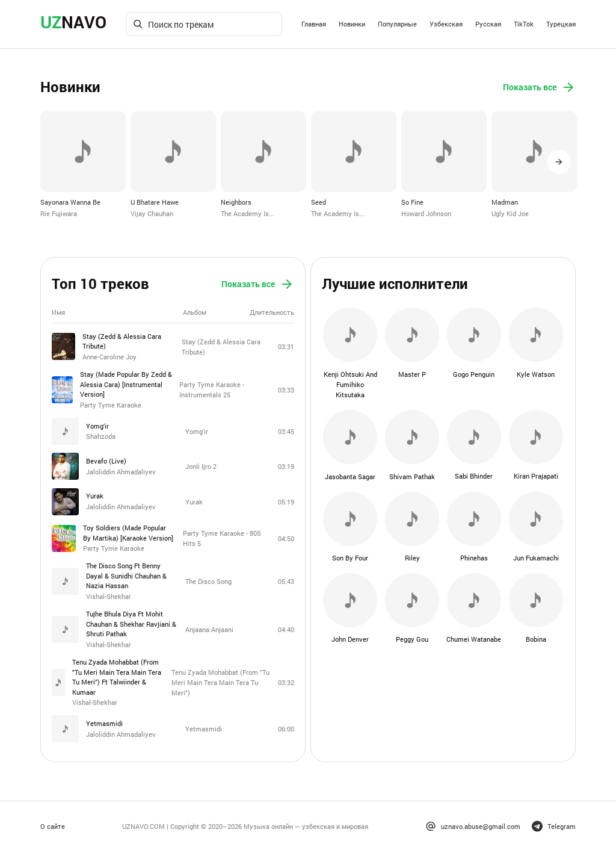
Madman (505, 201)
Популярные (397, 24)
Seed (319, 201)
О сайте (53, 822)
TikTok (524, 24)
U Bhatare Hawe (155, 201)
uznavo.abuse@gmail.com (473, 822)
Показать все (539, 87)
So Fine (412, 201)
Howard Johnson (426, 213)
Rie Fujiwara (59, 213)
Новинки (352, 24)
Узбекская (446, 24)
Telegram (554, 822)
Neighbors (236, 201)
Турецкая (561, 24)
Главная (314, 24)
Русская (488, 24)
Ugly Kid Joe (510, 213)
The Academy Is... (248, 213)
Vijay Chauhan (152, 213)
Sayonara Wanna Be (70, 201)
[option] (83, 164)
